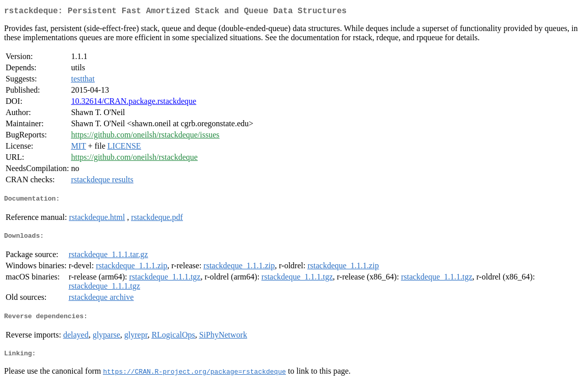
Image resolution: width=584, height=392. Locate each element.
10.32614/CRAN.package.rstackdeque (134, 103)
